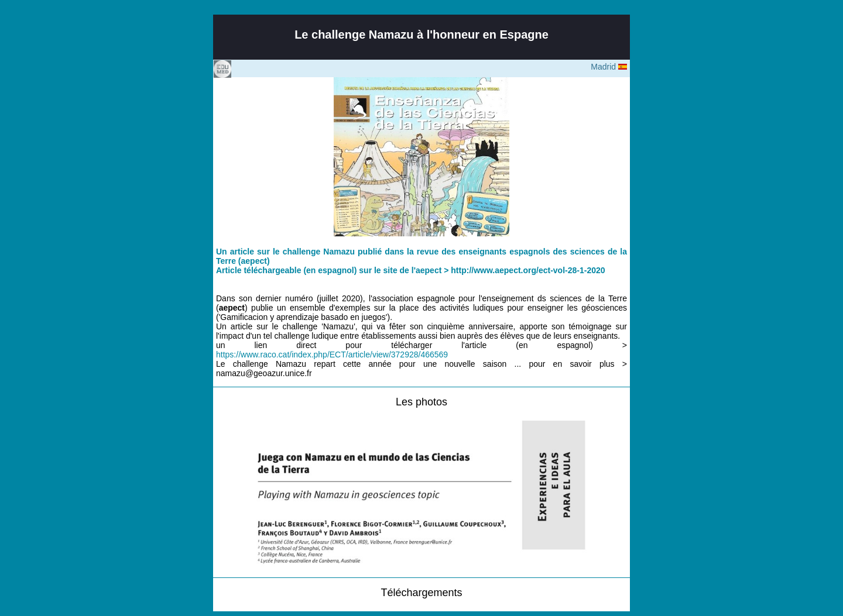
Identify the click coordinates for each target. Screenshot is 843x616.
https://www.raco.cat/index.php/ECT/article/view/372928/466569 (332, 355)
